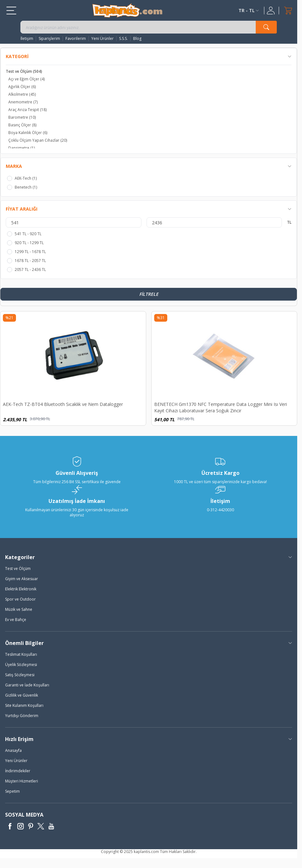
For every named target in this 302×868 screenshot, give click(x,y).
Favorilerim (76, 39)
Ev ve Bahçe (16, 620)
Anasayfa (13, 750)
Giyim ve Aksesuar (22, 579)
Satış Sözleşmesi (20, 675)
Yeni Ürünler (102, 39)
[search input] (149, 27)
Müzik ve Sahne (19, 609)
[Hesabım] (272, 11)
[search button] (266, 27)
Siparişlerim (49, 39)
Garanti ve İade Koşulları (27, 685)
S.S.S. (123, 39)
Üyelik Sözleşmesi (21, 665)
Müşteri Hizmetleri (22, 781)
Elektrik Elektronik (21, 589)
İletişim (27, 39)
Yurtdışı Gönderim (22, 716)
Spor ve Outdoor (20, 599)
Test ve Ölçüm (18, 569)
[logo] (127, 10)
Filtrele (149, 294)
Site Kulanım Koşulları (24, 705)
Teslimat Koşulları (21, 654)
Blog (137, 39)
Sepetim (12, 791)
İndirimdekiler (18, 771)
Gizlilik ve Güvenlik (22, 695)
